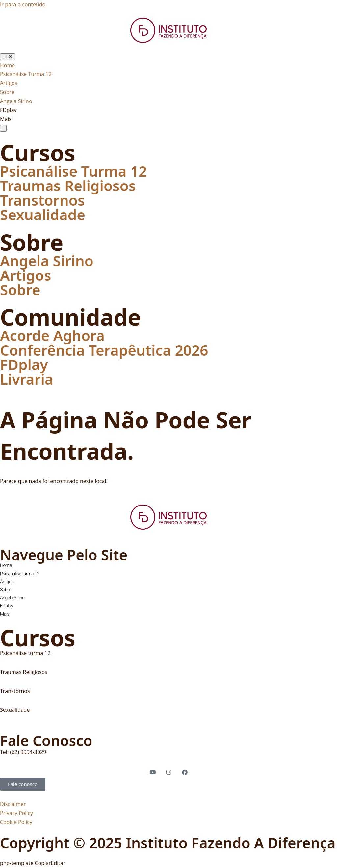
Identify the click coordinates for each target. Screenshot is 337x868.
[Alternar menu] (8, 57)
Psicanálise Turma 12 (73, 171)
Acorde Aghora (52, 335)
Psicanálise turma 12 (20, 574)
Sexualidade (43, 215)
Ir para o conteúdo (23, 4)
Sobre (20, 290)
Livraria (27, 379)
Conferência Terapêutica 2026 (104, 350)
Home (6, 565)
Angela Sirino (47, 261)
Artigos (26, 275)
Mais (5, 614)
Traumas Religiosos (68, 186)
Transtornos (42, 200)
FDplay (24, 364)
